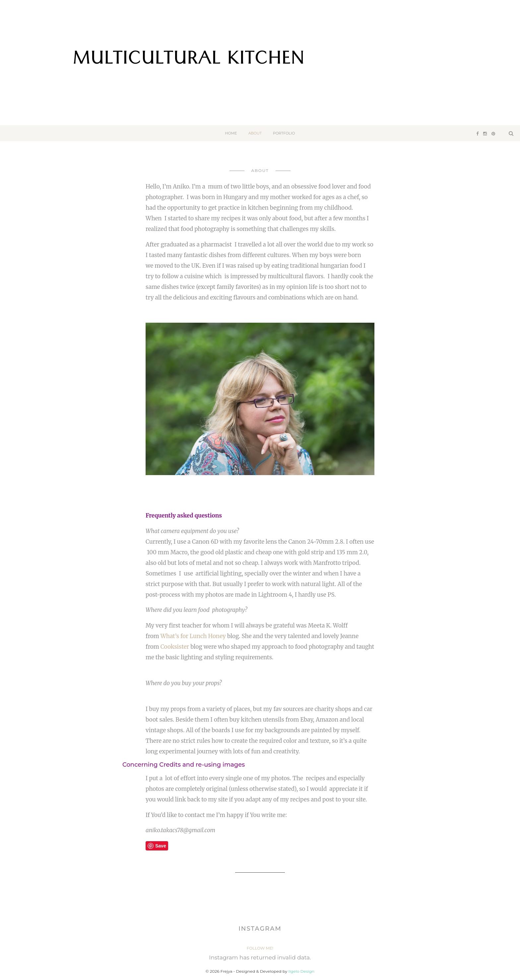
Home (231, 133)
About (255, 133)
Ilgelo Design (301, 971)
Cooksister (175, 647)
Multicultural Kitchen (189, 61)
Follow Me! (260, 948)
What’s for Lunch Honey (193, 636)
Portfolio (284, 133)
